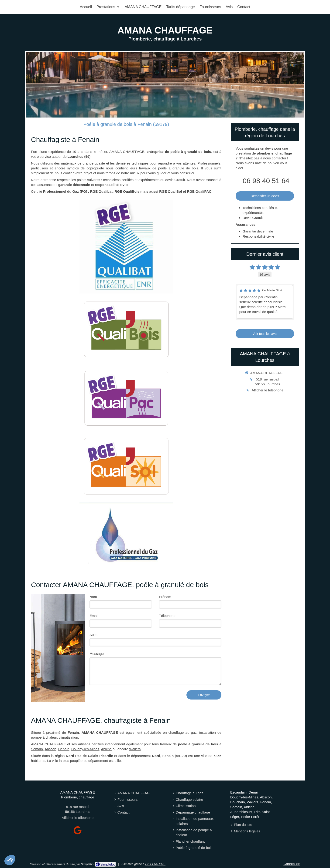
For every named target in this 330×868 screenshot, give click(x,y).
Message (97, 654)
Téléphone (167, 616)
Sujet (93, 635)
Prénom (165, 597)
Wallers (135, 749)
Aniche (106, 749)
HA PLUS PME (155, 864)
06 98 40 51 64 (266, 181)
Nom (93, 597)
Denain (64, 749)
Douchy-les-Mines (85, 749)
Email (94, 616)
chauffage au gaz (183, 732)
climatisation (68, 737)
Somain (37, 749)
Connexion (292, 864)
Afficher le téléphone (268, 390)
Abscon (50, 749)
